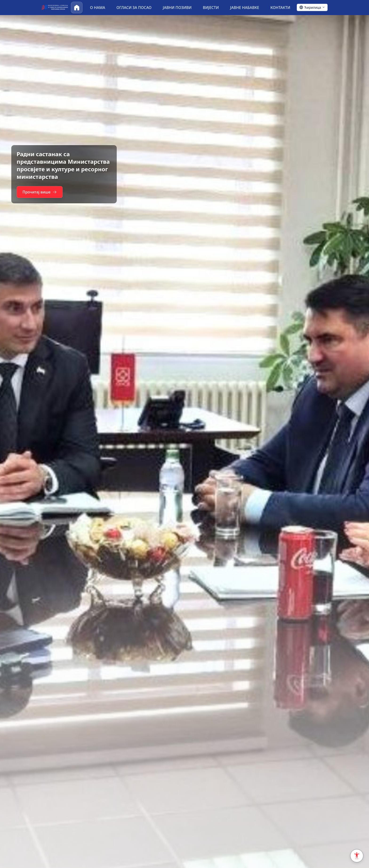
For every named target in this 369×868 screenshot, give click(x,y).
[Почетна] (77, 8)
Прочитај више (42, 196)
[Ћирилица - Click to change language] (312, 8)
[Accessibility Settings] (357, 856)
